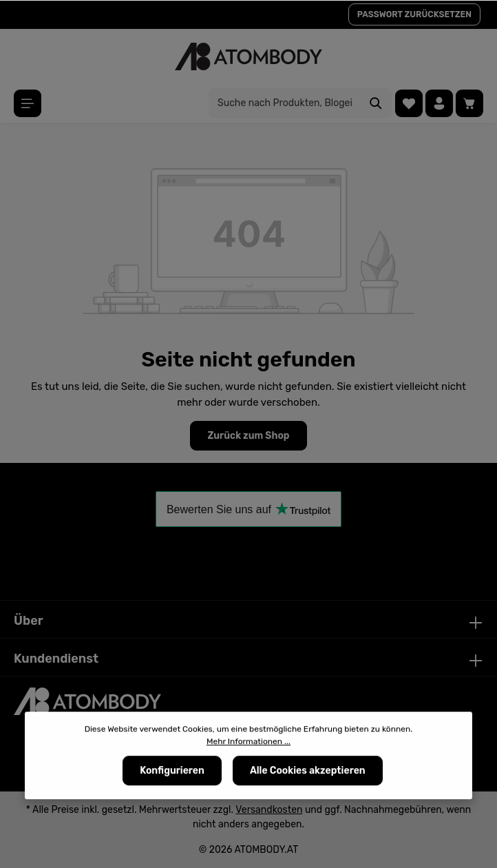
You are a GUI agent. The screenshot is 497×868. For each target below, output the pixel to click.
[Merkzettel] (409, 103)
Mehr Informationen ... (248, 743)
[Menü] (28, 103)
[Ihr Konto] (439, 103)
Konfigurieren (172, 773)
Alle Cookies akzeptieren (308, 773)
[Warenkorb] (469, 103)
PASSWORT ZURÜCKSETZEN (414, 14)
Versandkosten (269, 810)
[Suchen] (376, 103)
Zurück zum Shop (248, 436)
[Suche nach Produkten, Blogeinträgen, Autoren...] (285, 103)
